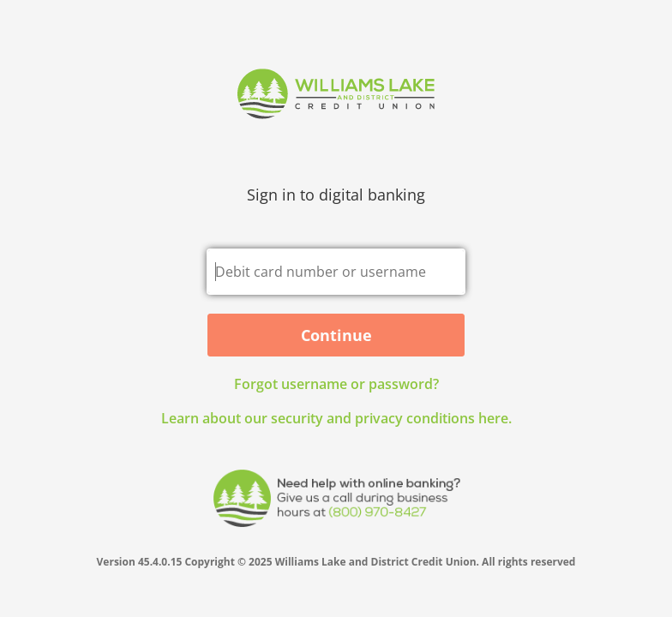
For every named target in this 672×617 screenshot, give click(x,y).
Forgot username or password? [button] (336, 384)
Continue (336, 335)
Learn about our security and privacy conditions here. (336, 418)
